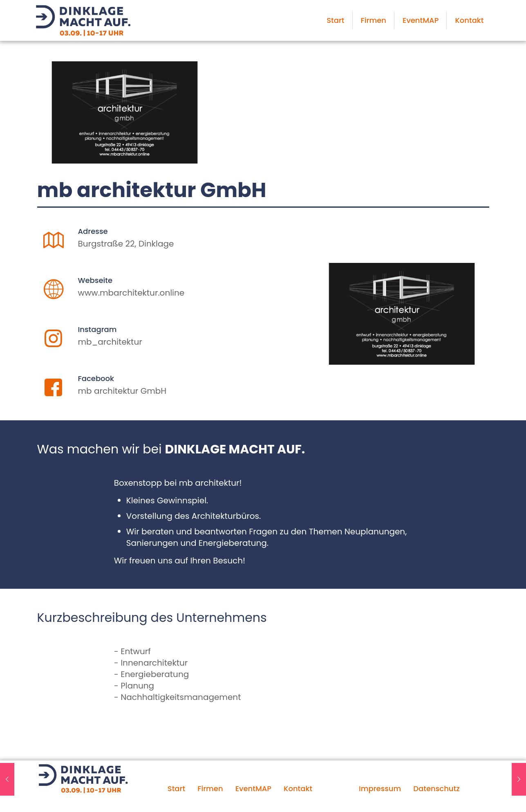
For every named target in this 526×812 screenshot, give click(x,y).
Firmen (210, 788)
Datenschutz (436, 788)
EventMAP (253, 788)
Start (176, 788)
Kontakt (298, 788)
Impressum (380, 788)
